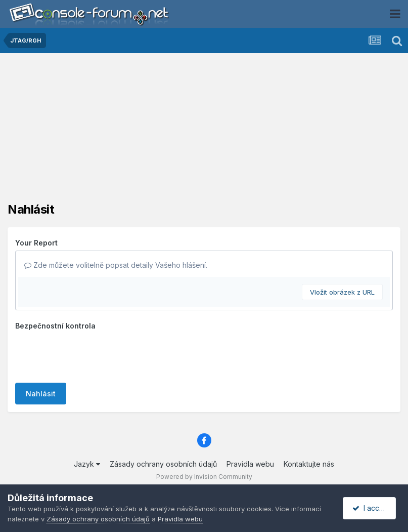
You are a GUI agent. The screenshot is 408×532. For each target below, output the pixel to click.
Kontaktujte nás (309, 464)
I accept (371, 508)
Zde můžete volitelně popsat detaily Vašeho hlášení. (116, 265)
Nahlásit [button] (41, 394)
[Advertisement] (204, 132)
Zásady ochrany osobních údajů (163, 464)
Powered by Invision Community (204, 477)
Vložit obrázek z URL (342, 292)
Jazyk (87, 464)
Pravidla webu (250, 464)
